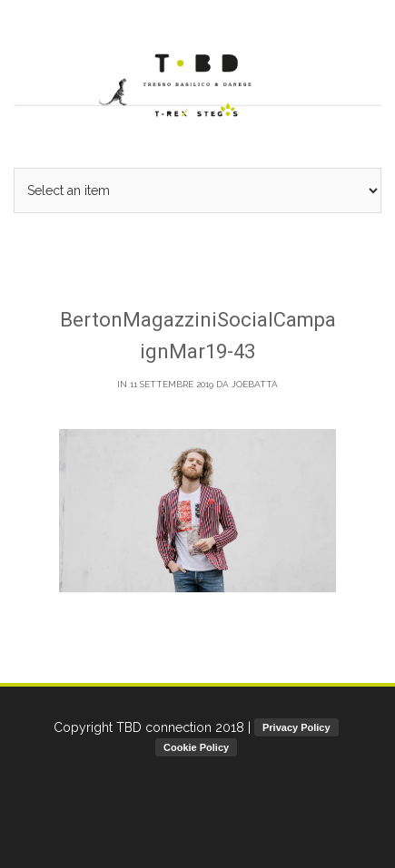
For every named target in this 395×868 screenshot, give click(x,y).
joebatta (255, 384)
